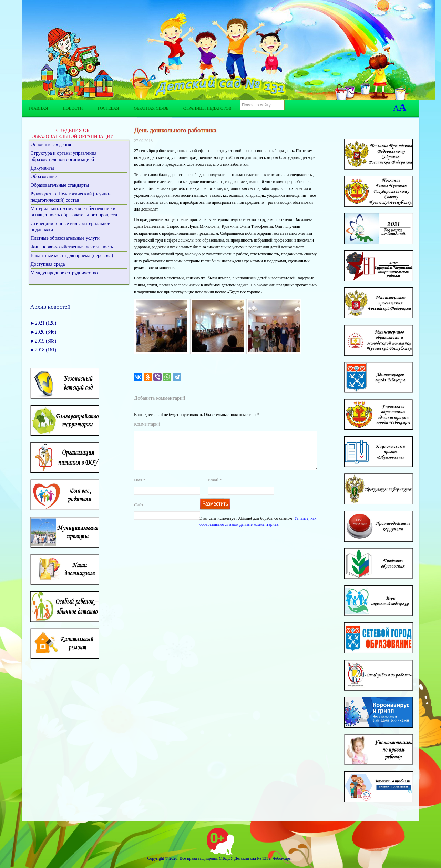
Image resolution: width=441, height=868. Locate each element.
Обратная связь (151, 108)
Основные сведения (51, 145)
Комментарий (147, 424)
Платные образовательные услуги (65, 238)
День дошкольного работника (175, 130)
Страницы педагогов (207, 108)
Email (215, 488)
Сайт (139, 513)
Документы (42, 168)
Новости (73, 108)
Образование (44, 177)
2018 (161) (43, 350)
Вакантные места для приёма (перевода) (72, 256)
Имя (140, 488)
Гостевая (108, 108)
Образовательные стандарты (60, 185)
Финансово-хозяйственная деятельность (72, 247)
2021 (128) (43, 323)
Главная (38, 108)
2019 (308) (43, 341)
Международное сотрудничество (64, 273)
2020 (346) (43, 332)
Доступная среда (48, 264)
